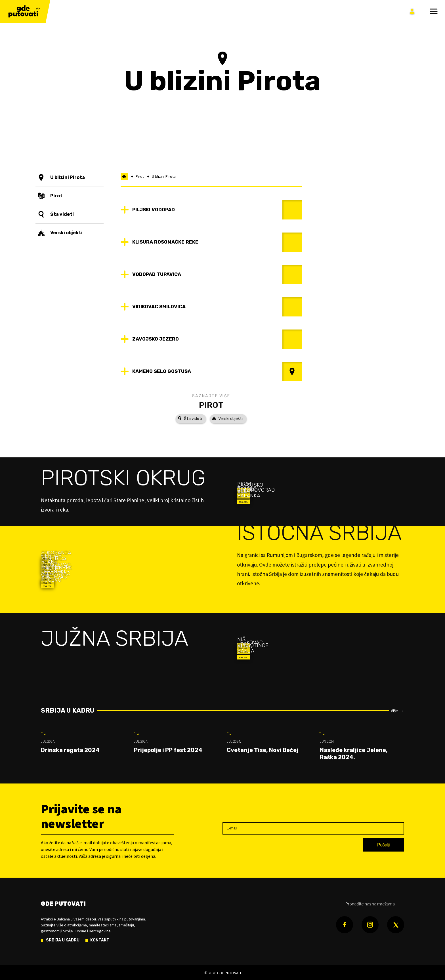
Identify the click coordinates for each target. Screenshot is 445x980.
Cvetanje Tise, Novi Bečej (263, 750)
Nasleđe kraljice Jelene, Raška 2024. (354, 754)
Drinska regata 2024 (70, 750)
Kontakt (100, 940)
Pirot (211, 405)
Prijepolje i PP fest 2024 (168, 750)
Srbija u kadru (68, 710)
